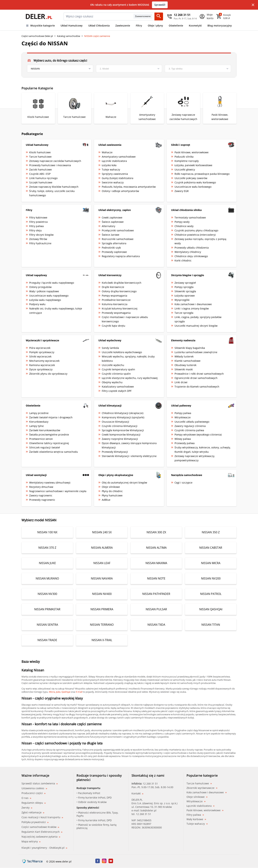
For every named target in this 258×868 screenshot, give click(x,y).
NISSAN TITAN (211, 625)
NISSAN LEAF (102, 563)
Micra (52, 692)
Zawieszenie (123, 26)
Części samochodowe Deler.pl (37, 36)
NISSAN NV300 (47, 594)
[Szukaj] (159, 16)
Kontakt (137, 793)
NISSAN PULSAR (156, 609)
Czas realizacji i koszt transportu (42, 817)
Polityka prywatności (35, 822)
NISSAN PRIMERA (102, 609)
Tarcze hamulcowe (199, 783)
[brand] (60, 69)
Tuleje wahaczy (197, 824)
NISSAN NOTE (156, 578)
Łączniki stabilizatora (200, 806)
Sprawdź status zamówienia (40, 783)
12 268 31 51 (150, 784)
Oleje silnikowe (197, 797)
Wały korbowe (196, 819)
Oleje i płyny (155, 26)
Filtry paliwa (195, 815)
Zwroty (27, 808)
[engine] (198, 69)
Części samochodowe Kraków (40, 827)
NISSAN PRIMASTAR (47, 609)
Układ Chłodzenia (99, 26)
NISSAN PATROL (211, 594)
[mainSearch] (99, 16)
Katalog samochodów (69, 36)
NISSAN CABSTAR (211, 548)
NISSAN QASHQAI (211, 609)
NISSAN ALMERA (102, 548)
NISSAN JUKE (47, 563)
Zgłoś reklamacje (33, 812)
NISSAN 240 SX (102, 532)
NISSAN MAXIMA (156, 563)
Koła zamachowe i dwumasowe (207, 792)
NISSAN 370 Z (47, 548)
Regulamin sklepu (34, 803)
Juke (58, 692)
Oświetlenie (176, 26)
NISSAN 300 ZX (156, 532)
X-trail (79, 692)
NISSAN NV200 (211, 578)
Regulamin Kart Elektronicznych (42, 832)
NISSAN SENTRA (47, 625)
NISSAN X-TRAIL (102, 640)
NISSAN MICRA (211, 563)
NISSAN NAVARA (102, 578)
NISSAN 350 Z (211, 532)
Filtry (139, 26)
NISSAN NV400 (102, 594)
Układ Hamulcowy (72, 26)
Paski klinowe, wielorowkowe (205, 810)
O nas (26, 798)
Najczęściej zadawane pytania (41, 837)
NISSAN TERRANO (102, 625)
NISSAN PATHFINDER (156, 594)
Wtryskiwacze (196, 801)
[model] (129, 69)
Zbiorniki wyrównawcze (202, 788)
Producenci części (34, 793)
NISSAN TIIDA (156, 625)
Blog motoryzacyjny (220, 26)
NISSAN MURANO (47, 578)
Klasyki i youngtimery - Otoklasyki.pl (44, 848)
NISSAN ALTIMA (156, 548)
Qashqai (66, 692)
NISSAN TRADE (47, 640)
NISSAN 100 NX (47, 532)
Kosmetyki (195, 26)
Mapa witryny (31, 841)
